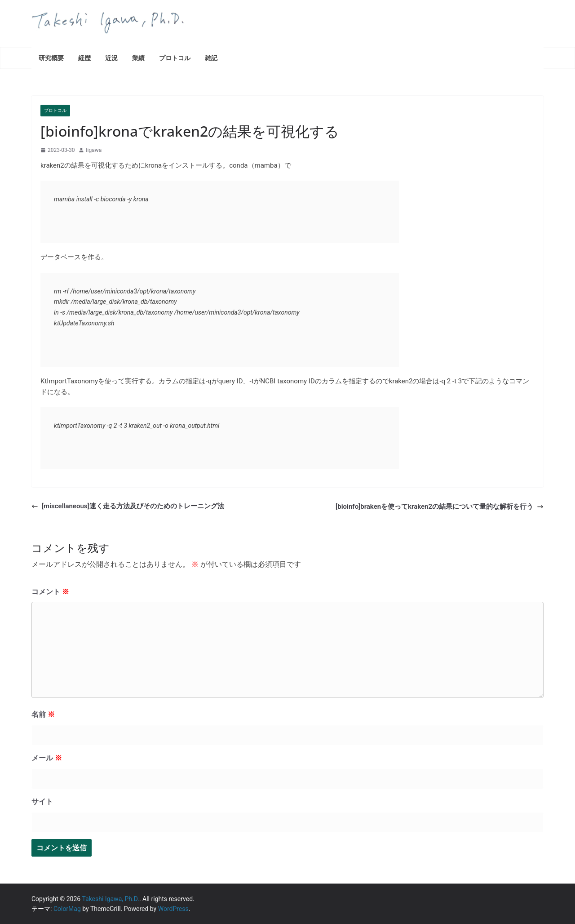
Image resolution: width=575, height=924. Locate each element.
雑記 (211, 58)
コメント (50, 592)
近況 (111, 58)
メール (47, 758)
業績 (138, 58)
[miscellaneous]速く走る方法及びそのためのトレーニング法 (128, 506)
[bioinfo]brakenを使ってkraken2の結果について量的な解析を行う (440, 506)
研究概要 (51, 58)
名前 (43, 714)
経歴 (84, 58)
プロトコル (175, 58)
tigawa (94, 150)
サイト (42, 802)
